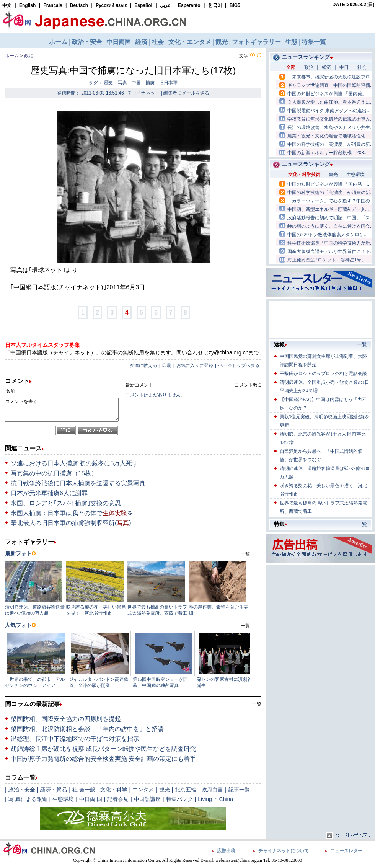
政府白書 (212, 790)
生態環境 (63, 799)
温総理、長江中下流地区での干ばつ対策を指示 (75, 739)
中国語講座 (147, 799)
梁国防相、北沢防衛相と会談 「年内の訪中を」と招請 (87, 729)
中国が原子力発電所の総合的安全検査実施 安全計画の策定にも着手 (103, 759)
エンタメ (143, 790)
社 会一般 (84, 790)
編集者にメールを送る (186, 93)
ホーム (12, 56)
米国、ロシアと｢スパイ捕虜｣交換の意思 (66, 503)
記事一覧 (239, 790)
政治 (29, 56)
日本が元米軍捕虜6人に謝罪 (49, 493)
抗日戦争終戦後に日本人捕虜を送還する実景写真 (78, 483)
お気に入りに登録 (195, 365)
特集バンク (179, 799)
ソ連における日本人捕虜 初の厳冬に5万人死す (74, 463)
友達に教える (143, 365)
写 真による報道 (28, 799)
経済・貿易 (54, 790)
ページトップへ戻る (239, 365)
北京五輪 (186, 790)
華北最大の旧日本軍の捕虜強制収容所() (71, 523)
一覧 (257, 704)
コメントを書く (62, 410)
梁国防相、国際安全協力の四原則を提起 (66, 719)
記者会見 (118, 799)
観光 (165, 790)
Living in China (215, 799)
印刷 (167, 365)
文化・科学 (114, 790)
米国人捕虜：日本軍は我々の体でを (72, 513)
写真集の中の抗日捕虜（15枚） (54, 473)
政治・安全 (22, 790)
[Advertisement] (321, 615)
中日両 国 (91, 799)
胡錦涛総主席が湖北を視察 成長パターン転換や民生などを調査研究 (103, 749)
